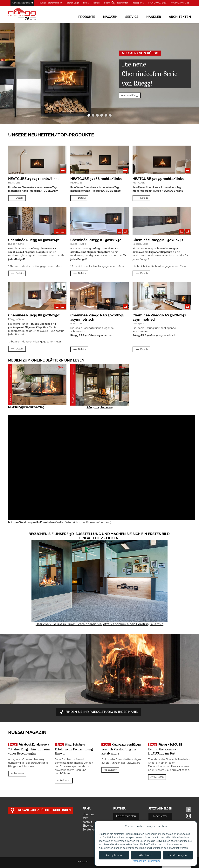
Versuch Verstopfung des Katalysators (119, 751)
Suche (107, 3)
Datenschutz (139, 861)
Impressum (82, 862)
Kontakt (96, 3)
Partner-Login (72, 3)
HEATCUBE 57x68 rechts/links (96, 179)
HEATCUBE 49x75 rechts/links (34, 179)
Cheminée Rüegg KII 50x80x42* (159, 240)
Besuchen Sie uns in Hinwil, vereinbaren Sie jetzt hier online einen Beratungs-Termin (99, 624)
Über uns (88, 814)
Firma (86, 3)
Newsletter (123, 3)
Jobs (85, 818)
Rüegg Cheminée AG (28, 14)
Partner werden (126, 816)
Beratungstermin (93, 830)
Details (17, 198)
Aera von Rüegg (130, 95)
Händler (154, 17)
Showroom (89, 826)
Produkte (87, 17)
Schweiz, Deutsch (21, 3)
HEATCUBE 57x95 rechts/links (158, 179)
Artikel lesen (17, 774)
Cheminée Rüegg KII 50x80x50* (34, 315)
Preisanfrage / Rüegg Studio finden (40, 810)
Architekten (180, 17)
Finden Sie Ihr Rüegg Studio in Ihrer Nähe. (98, 712)
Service (132, 17)
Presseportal (138, 3)
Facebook (188, 809)
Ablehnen (146, 855)
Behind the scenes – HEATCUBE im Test (162, 751)
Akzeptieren (114, 855)
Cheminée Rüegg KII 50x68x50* (96, 240)
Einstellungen (178, 855)
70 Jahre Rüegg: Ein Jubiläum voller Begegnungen (29, 751)
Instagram (188, 816)
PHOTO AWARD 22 (157, 3)
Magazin (110, 17)
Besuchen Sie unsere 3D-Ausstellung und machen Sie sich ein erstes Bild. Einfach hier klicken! (99, 536)
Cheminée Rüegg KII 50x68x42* (34, 240)
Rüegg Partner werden (51, 3)
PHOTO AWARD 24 (180, 3)
